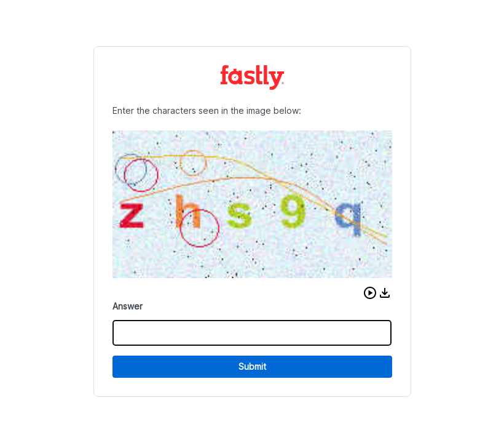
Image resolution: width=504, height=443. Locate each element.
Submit (252, 366)
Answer (128, 306)
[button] (370, 293)
